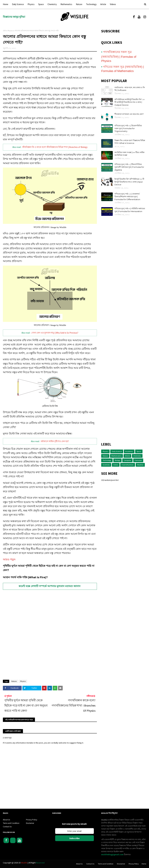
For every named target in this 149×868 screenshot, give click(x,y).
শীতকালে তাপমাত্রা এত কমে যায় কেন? (129, 114)
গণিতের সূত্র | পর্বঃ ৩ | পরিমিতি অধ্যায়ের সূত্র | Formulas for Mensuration (130, 210)
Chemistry (137, 456)
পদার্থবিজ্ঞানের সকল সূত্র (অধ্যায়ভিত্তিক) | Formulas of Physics (119, 56)
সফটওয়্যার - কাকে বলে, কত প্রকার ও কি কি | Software (130, 89)
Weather (140, 465)
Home (144, 864)
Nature (14, 681)
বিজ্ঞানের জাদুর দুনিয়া (14, 17)
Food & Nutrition (128, 465)
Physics (10, 31)
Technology (107, 460)
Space (139, 451)
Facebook (6, 840)
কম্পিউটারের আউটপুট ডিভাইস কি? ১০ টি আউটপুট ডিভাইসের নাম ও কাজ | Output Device (130, 102)
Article (127, 456)
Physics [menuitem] (31, 4)
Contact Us (7, 827)
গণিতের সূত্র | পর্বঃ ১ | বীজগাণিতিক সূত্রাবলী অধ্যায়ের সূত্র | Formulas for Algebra (129, 167)
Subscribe (74, 838)
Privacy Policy (32, 820)
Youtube (19, 840)
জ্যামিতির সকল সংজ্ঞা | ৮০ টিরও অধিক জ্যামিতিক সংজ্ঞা (129, 154)
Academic (129, 451)
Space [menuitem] (41, 4)
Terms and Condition (11, 823)
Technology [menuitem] (91, 4)
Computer (127, 460)
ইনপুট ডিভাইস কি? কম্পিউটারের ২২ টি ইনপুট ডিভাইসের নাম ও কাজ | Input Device (129, 182)
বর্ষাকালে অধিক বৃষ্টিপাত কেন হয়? (55, 441)
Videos (116, 465)
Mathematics (116, 456)
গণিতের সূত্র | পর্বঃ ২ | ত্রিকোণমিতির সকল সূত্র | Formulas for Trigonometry (128, 128)
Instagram (13, 840)
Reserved (40, 863)
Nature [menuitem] (79, 4)
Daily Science (117, 451)
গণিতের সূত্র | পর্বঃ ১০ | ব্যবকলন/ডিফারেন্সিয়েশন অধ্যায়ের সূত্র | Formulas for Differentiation (127, 197)
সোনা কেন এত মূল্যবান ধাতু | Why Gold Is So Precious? (55, 333)
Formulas (138, 460)
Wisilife (24, 863)
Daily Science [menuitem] (18, 4)
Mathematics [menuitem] (66, 4)
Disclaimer (30, 823)
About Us (6, 820)
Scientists (106, 465)
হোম (4, 31)
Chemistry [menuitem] (52, 4)
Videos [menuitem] (113, 4)
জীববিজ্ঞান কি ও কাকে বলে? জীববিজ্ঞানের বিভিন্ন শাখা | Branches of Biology (55, 147)
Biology (117, 460)
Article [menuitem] (103, 4)
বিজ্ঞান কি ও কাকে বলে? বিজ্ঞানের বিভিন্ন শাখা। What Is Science (130, 142)
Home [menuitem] (6, 4)
